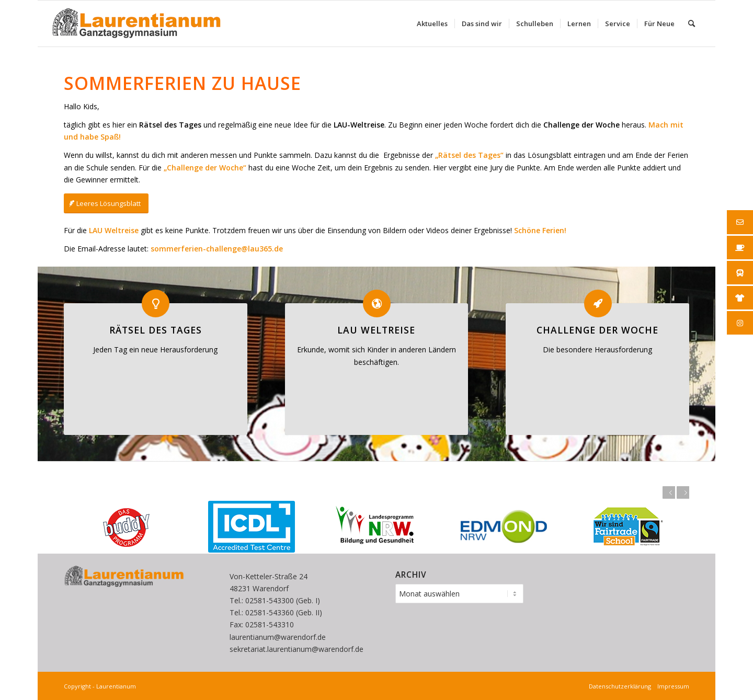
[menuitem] (432, 24)
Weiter (683, 492)
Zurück (669, 492)
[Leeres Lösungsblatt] (106, 204)
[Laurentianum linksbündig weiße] (136, 24)
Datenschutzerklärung (621, 686)
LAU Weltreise (376, 330)
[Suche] (692, 24)
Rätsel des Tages (156, 330)
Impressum (672, 686)
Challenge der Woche (597, 330)
